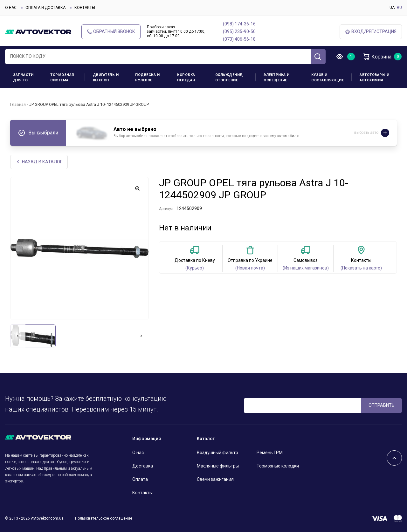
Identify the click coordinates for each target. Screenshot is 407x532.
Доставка (143, 466)
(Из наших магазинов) (306, 268)
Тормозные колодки (278, 466)
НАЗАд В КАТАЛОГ (39, 162)
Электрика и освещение (277, 78)
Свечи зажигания (215, 479)
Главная (18, 104)
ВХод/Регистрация (371, 32)
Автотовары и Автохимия (374, 78)
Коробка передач (186, 78)
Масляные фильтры (218, 466)
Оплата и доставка (45, 8)
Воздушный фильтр (217, 453)
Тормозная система (62, 78)
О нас (11, 8)
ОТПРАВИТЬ (382, 405)
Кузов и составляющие (328, 78)
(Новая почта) (250, 268)
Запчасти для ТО (23, 78)
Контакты (85, 8)
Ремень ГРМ (270, 453)
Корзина (377, 57)
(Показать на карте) (361, 268)
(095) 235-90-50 (239, 31)
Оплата (140, 479)
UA (392, 8)
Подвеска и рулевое (147, 78)
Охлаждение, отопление (229, 78)
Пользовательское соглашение (104, 518)
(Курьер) (195, 268)
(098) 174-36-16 (239, 24)
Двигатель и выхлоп (106, 78)
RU (399, 8)
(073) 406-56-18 (239, 39)
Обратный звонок (111, 32)
